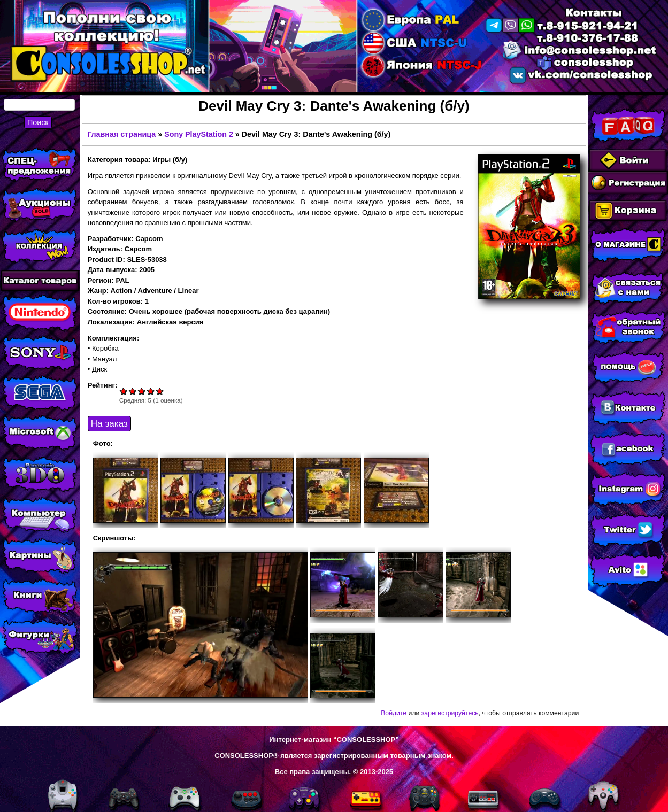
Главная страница (121, 134)
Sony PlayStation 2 (199, 134)
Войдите (394, 713)
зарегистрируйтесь (450, 713)
